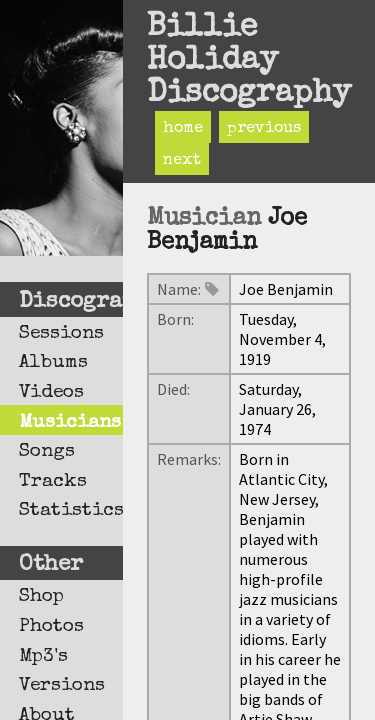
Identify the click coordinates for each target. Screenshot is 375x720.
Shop (41, 597)
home (183, 129)
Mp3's (43, 657)
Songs (47, 452)
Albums (53, 363)
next (182, 161)
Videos (51, 393)
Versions (62, 686)
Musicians (70, 423)
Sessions (61, 334)
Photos (51, 627)
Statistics (71, 511)
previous (264, 129)
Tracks (53, 482)
